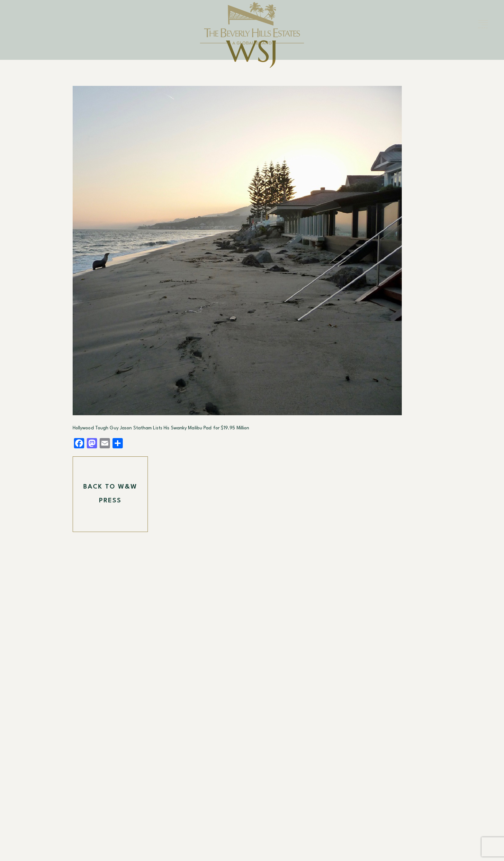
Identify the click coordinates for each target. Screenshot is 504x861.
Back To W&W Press (110, 494)
